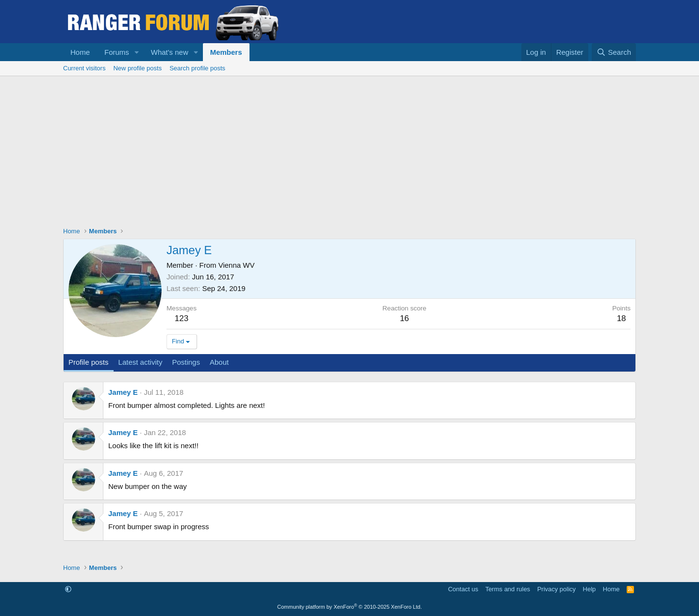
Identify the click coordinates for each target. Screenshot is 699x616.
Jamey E (123, 392)
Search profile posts (197, 68)
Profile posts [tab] (89, 362)
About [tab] (219, 362)
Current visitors (84, 68)
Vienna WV (237, 265)
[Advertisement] (349, 149)
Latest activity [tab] (141, 362)
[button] (137, 52)
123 (182, 318)
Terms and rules (508, 589)
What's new (170, 52)
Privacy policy (557, 589)
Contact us (463, 589)
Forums (117, 52)
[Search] (614, 52)
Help (590, 589)
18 (622, 318)
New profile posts (137, 68)
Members (226, 52)
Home (80, 52)
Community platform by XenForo (349, 607)
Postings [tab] (186, 362)
